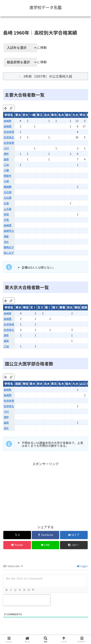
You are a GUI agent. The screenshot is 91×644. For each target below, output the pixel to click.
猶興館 (8, 187)
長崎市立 (9, 231)
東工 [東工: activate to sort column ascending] (40, 115)
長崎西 (8, 126)
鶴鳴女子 (9, 247)
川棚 (6, 170)
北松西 (8, 198)
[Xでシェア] (17, 535)
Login (82, 566)
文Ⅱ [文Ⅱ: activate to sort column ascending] (40, 307)
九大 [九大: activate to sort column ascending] (75, 115)
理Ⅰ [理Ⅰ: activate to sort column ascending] (48, 307)
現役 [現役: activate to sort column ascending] (26, 307)
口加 (6, 165)
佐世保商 (9, 143)
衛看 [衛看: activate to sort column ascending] (62, 307)
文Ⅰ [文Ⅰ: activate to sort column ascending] (33, 307)
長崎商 (8, 225)
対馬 (6, 220)
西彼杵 (8, 176)
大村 (6, 148)
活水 (6, 242)
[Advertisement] (45, 492)
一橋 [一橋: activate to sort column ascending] (32, 115)
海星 (6, 236)
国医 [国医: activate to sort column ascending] (18, 384)
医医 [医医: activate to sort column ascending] (84, 307)
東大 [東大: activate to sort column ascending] (18, 115)
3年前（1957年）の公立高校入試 (48, 76)
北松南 (8, 192)
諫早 (6, 154)
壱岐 (6, 214)
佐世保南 (9, 132)
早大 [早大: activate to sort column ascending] (83, 115)
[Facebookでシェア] (46, 535)
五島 (6, 203)
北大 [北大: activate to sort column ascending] (47, 115)
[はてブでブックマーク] (74, 535)
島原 (6, 159)
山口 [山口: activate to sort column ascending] (83, 384)
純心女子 (9, 253)
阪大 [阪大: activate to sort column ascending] (68, 115)
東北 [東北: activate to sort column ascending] (54, 115)
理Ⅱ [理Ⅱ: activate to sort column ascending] (55, 307)
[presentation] (27, 600)
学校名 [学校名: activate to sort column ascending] (9, 115)
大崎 (6, 181)
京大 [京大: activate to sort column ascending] (25, 115)
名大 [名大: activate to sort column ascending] (61, 115)
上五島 (8, 209)
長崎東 (8, 121)
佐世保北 (9, 137)
